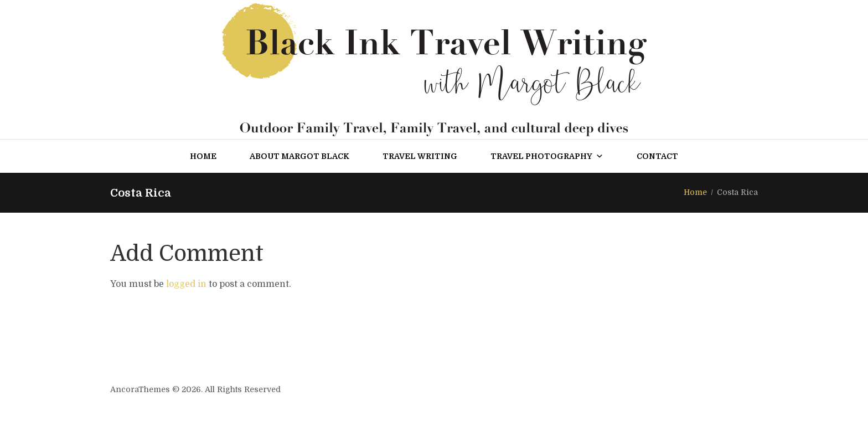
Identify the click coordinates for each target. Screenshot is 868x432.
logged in (186, 284)
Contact (657, 156)
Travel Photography (547, 156)
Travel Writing (420, 156)
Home (203, 156)
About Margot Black (299, 156)
